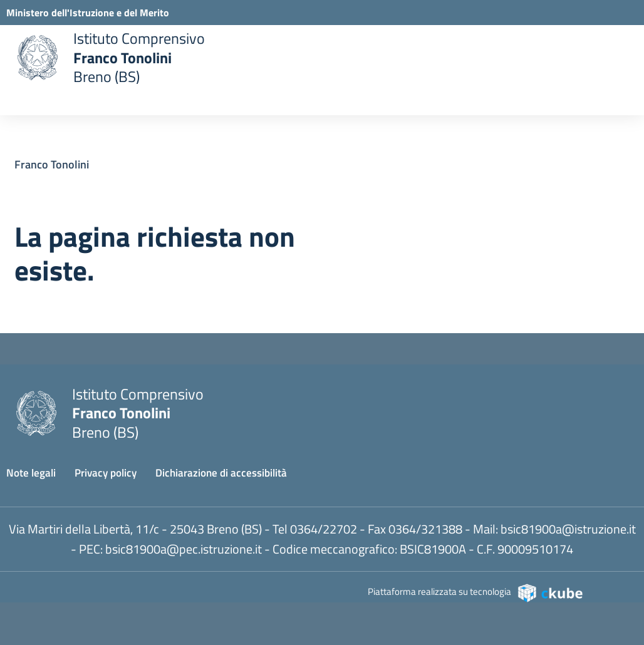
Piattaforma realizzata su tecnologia (476, 592)
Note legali (31, 473)
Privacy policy (106, 473)
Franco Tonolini (52, 164)
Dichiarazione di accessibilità (221, 473)
